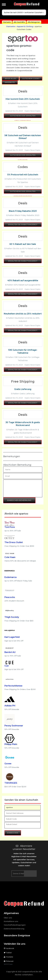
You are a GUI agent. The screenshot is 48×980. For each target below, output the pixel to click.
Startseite (7, 22)
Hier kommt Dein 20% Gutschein (23, 99)
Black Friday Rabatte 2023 (23, 211)
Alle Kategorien (34, 22)
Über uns (8, 918)
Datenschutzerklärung (14, 929)
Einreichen (13, 833)
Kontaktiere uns (11, 921)
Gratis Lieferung (23, 389)
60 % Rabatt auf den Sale (23, 244)
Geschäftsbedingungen (15, 925)
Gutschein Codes (31, 79)
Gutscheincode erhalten (23, 116)
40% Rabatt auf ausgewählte (23, 281)
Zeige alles (10, 79)
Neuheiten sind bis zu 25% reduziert (23, 314)
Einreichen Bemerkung (19, 500)
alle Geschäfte (19, 22)
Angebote (10, 82)
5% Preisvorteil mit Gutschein (23, 175)
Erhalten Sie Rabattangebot (23, 224)
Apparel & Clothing (25, 26)
